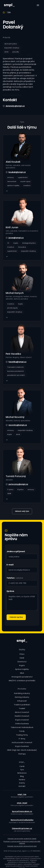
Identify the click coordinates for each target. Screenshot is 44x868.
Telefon (11, 578)
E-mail (10, 565)
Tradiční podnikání (22, 705)
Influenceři (22, 701)
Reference (22, 773)
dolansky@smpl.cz (15, 106)
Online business (22, 724)
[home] (9, 5)
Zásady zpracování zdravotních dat (22, 846)
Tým (9, 12)
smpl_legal (22, 803)
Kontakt (22, 786)
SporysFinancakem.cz (22, 811)
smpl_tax (22, 794)
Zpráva (10, 591)
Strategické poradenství (22, 677)
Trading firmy (22, 735)
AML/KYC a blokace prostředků (22, 681)
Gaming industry (22, 697)
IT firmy (22, 739)
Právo (22, 654)
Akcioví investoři (22, 712)
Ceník (22, 766)
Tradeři (22, 708)
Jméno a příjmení (16, 551)
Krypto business (22, 746)
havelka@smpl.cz (17, 362)
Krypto (22, 665)
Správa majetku (22, 669)
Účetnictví (22, 662)
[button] (38, 5)
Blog (22, 776)
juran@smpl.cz (16, 238)
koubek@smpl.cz (17, 172)
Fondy (22, 731)
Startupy (22, 754)
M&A (22, 673)
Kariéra (22, 780)
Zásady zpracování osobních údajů (22, 839)
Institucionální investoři (22, 742)
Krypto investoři (22, 720)
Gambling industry (22, 693)
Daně (22, 658)
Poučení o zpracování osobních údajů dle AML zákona (22, 842)
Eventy (22, 783)
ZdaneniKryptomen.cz (22, 828)
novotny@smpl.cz (18, 425)
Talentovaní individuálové (22, 727)
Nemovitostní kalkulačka (22, 820)
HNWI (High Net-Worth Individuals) (22, 750)
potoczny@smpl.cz (18, 484)
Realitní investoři (22, 716)
